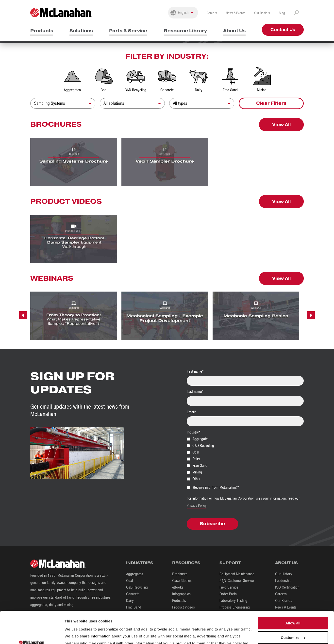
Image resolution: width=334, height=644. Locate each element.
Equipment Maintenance (237, 574)
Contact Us (283, 30)
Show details (76, 634)
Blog (282, 13)
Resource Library (185, 31)
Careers (212, 13)
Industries (140, 563)
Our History (284, 574)
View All (281, 125)
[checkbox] (245, 459)
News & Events (236, 13)
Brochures (180, 574)
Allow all (293, 593)
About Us (234, 31)
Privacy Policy (197, 505)
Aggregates (135, 574)
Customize (293, 607)
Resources (186, 563)
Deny (293, 622)
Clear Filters (271, 103)
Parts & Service (128, 31)
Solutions (81, 31)
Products (42, 31)
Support (230, 563)
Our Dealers (262, 13)
